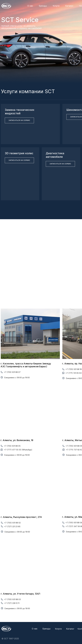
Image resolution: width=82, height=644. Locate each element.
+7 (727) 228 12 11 (12, 603)
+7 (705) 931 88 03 (12, 599)
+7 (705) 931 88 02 (12, 523)
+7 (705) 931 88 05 (12, 446)
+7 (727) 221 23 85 (12, 526)
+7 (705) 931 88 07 (12, 372)
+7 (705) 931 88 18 (74, 369)
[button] (19, 120)
